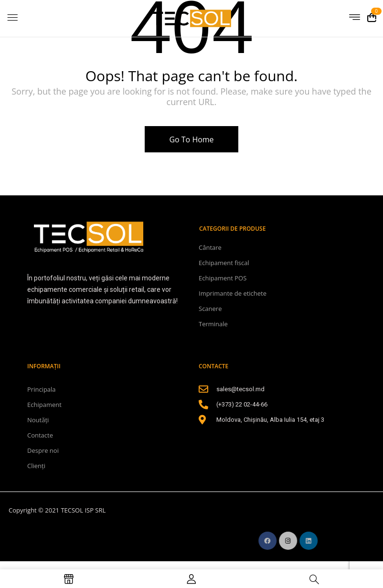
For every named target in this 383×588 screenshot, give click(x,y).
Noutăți (38, 420)
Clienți (36, 466)
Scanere (210, 309)
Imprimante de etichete (233, 293)
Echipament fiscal (224, 263)
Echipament (44, 405)
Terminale (213, 324)
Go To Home (191, 139)
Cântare (210, 247)
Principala (42, 389)
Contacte (40, 435)
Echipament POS (223, 278)
